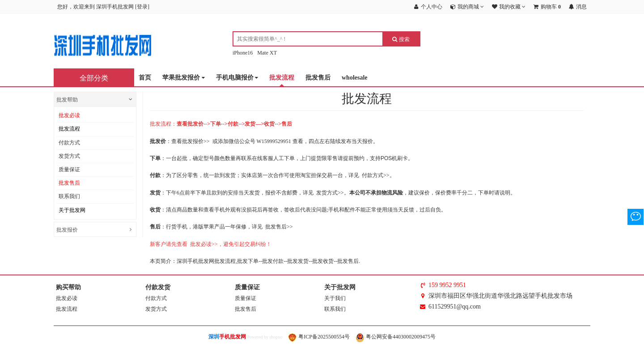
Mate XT (267, 53)
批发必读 (69, 115)
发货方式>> (330, 193)
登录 (142, 7)
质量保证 (69, 169)
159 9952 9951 (447, 285)
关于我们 (335, 298)
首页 (145, 78)
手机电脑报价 (237, 78)
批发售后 (318, 78)
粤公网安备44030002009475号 (396, 337)
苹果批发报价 (184, 78)
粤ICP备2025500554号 (319, 337)
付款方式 (69, 143)
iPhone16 (243, 53)
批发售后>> (279, 227)
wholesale (355, 78)
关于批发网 (72, 210)
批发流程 (282, 78)
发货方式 (69, 156)
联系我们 (69, 196)
